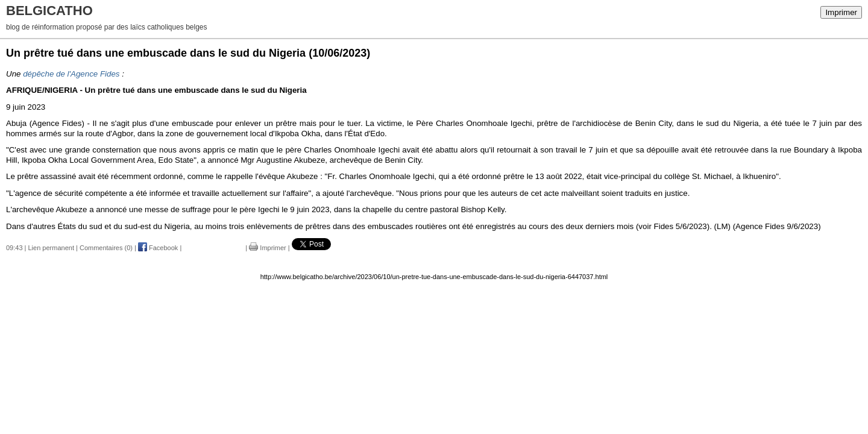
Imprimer (841, 12)
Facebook (158, 248)
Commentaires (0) (106, 248)
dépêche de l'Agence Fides (71, 74)
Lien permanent (51, 248)
